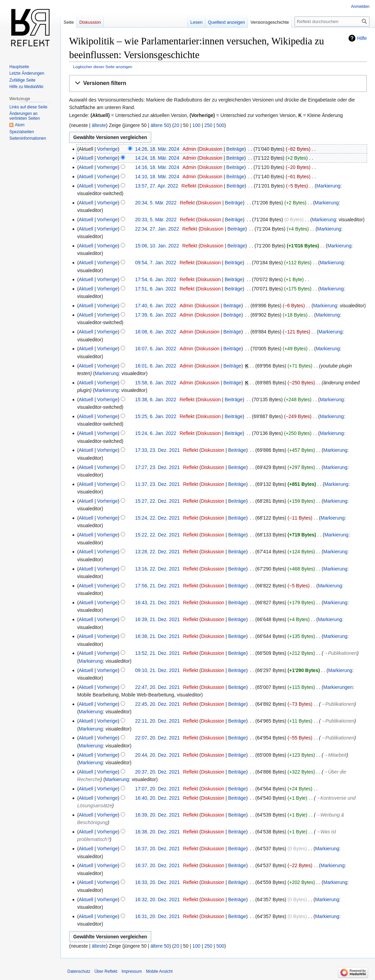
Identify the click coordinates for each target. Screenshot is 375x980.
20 (177, 125)
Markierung (328, 186)
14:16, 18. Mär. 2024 (157, 167)
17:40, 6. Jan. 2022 (156, 306)
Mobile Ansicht (159, 971)
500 (220, 125)
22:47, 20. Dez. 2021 (157, 687)
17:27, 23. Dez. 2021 (157, 467)
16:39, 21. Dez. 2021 (157, 619)
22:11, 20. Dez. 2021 (157, 721)
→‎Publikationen (340, 653)
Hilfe (362, 38)
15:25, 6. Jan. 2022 (156, 416)
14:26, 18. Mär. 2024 (157, 149)
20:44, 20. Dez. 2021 (157, 755)
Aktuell (86, 158)
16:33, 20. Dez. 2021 (157, 882)
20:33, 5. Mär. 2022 (156, 220)
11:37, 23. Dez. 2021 (157, 484)
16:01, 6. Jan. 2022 (156, 366)
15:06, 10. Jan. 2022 (157, 246)
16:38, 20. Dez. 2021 (157, 832)
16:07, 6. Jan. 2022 (156, 349)
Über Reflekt (106, 971)
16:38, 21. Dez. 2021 (157, 636)
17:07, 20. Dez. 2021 (157, 789)
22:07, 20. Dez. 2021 (157, 738)
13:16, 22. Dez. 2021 (157, 569)
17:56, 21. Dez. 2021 (157, 586)
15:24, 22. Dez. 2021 (157, 518)
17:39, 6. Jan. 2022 (156, 315)
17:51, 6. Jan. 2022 (156, 289)
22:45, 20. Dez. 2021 (157, 704)
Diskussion (211, 149)
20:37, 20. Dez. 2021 (157, 772)
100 (196, 125)
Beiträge (235, 149)
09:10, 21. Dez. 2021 (157, 670)
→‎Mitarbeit (335, 755)
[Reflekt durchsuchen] (332, 22)
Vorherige (108, 149)
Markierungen (338, 687)
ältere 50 (160, 125)
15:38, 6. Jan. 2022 (156, 400)
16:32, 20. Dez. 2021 (157, 899)
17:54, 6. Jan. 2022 (156, 279)
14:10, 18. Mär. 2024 (157, 177)
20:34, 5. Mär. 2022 (156, 203)
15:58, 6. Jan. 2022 (156, 383)
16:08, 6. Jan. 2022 (156, 332)
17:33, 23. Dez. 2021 (157, 450)
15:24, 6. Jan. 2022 (156, 433)
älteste (99, 125)
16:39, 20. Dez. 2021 (157, 815)
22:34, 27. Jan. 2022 (157, 229)
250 (208, 125)
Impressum (131, 971)
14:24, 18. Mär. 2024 (157, 158)
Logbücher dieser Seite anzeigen (103, 67)
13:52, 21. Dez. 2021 (157, 653)
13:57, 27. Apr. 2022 (157, 186)
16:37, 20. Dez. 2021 (157, 849)
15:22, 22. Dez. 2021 (157, 535)
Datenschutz (79, 971)
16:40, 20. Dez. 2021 (157, 798)
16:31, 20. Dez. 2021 (157, 916)
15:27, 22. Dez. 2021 (157, 501)
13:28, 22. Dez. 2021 (157, 552)
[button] (218, 83)
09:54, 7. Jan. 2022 (156, 263)
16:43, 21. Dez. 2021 (157, 603)
